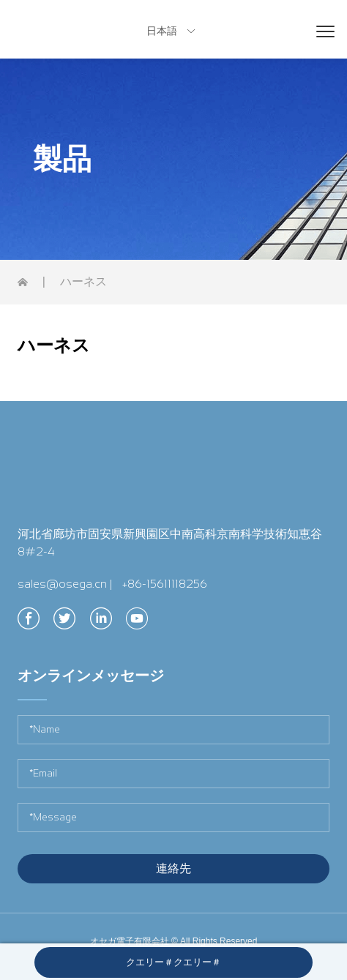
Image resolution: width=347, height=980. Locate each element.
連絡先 (173, 868)
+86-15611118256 (165, 584)
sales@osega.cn (62, 584)
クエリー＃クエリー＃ (173, 962)
